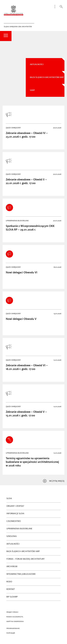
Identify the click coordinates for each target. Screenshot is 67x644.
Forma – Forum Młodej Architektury (26, 559)
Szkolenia (12, 536)
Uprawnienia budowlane (19, 529)
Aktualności (13, 544)
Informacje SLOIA (15, 514)
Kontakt (11, 589)
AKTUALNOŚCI (37, 65)
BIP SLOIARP (12, 597)
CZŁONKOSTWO (14, 521)
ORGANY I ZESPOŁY (15, 506)
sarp (32, 90)
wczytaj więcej (54, 481)
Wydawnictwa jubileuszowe (21, 574)
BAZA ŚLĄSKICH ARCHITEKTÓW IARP (23, 551)
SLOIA (9, 499)
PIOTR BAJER (11, 633)
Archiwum (12, 567)
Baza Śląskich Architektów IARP (47, 77)
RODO (9, 582)
